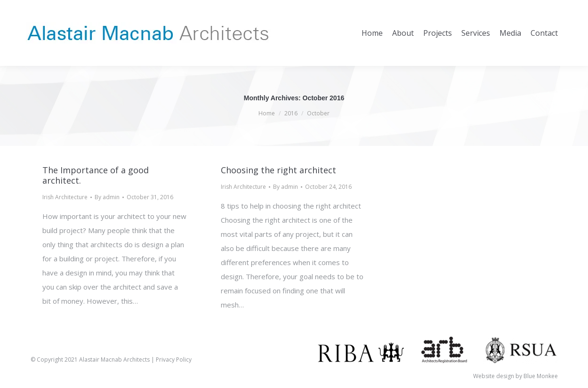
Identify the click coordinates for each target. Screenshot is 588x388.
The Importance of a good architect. (96, 175)
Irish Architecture (65, 197)
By (107, 197)
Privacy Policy (174, 360)
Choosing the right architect (278, 170)
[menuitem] (372, 33)
